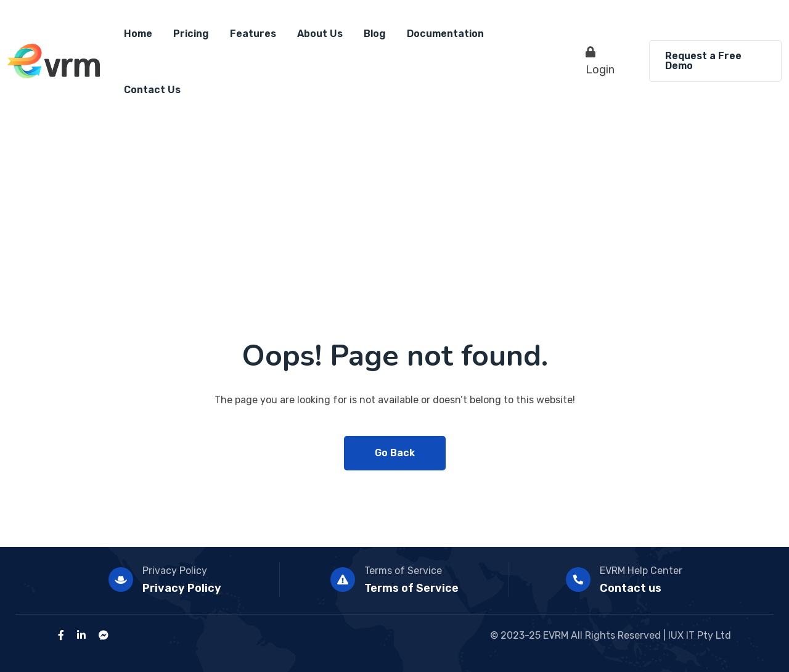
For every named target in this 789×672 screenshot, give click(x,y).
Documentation (445, 34)
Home (138, 34)
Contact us (631, 588)
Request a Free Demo (703, 61)
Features (253, 34)
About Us (320, 34)
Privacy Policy (175, 571)
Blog (375, 34)
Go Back (395, 453)
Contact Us (152, 90)
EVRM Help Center (641, 571)
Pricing (191, 34)
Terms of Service (403, 571)
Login (600, 61)
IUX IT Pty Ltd (700, 635)
